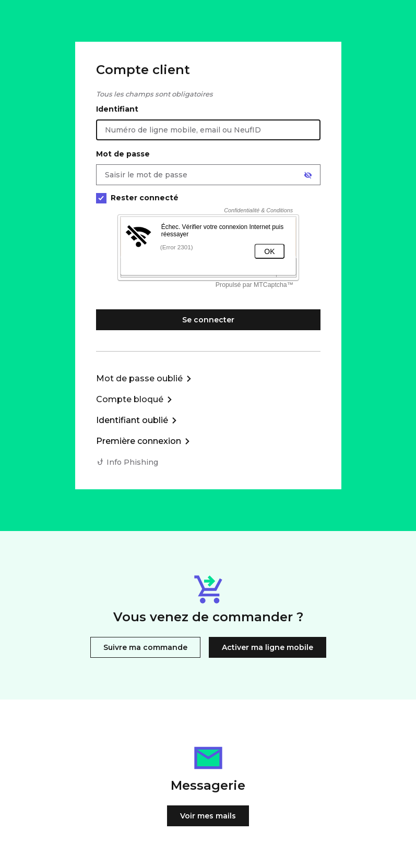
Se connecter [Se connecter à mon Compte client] (208, 320)
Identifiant (117, 109)
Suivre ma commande (145, 647)
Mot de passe (123, 154)
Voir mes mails (208, 816)
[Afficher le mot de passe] (308, 175)
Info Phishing (132, 462)
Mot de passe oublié (139, 378)
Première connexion (139, 441)
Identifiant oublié (132, 420)
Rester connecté (137, 198)
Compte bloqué (130, 399)
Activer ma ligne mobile (268, 647)
